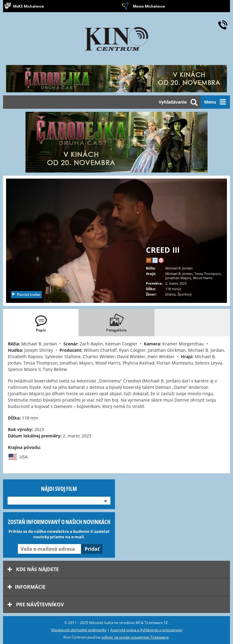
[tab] (41, 323)
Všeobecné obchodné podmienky (79, 630)
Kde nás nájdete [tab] (33, 569)
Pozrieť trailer (26, 295)
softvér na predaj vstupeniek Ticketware (135, 637)
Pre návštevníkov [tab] (36, 605)
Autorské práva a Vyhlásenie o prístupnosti (146, 630)
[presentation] (41, 323)
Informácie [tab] (27, 587)
